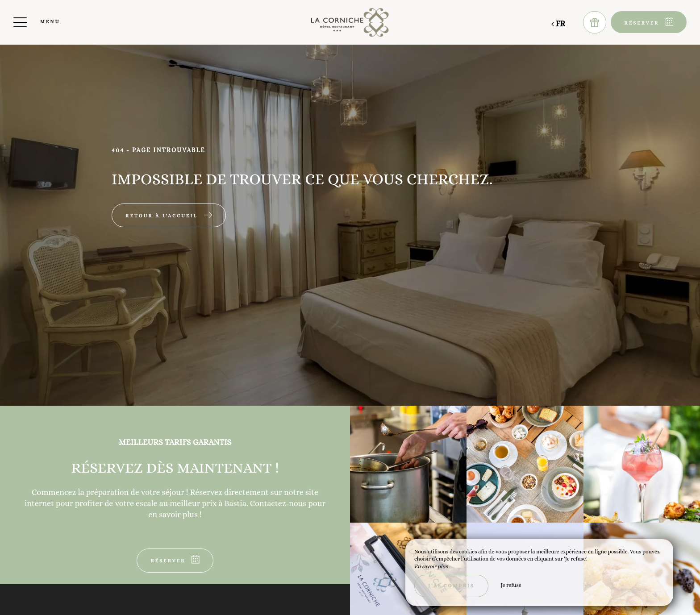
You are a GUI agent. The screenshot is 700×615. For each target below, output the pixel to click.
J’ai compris (451, 586)
